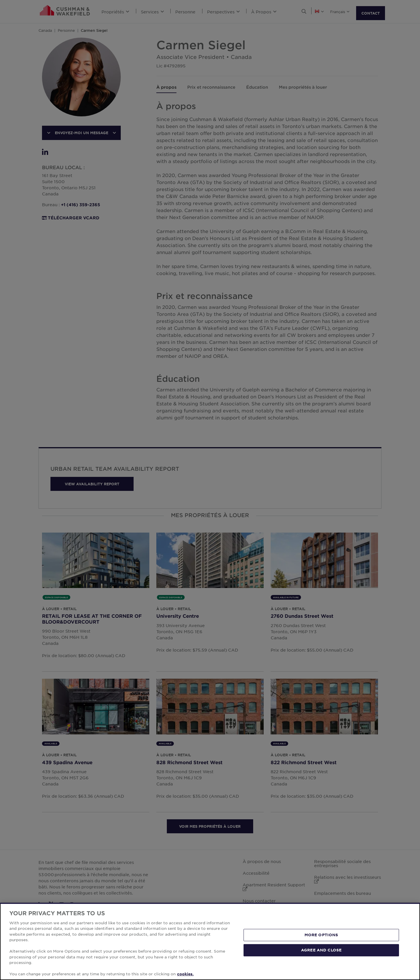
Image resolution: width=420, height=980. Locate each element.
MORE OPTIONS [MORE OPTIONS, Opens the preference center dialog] (321, 935)
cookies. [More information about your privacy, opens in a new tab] (185, 974)
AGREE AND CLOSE (321, 950)
